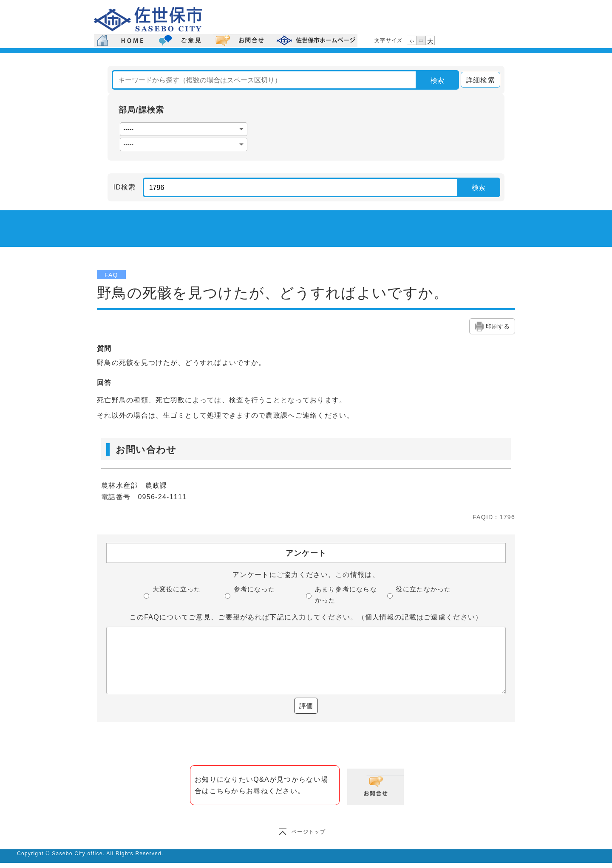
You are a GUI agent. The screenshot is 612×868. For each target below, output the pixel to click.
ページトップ (309, 832)
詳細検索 (478, 80)
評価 (306, 706)
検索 (437, 81)
